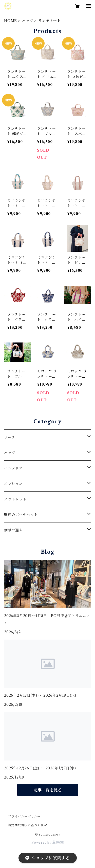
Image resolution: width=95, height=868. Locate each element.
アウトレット (15, 499)
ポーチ (10, 437)
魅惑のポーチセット (21, 515)
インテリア (13, 468)
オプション (13, 484)
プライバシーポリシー (24, 816)
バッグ (28, 21)
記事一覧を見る (48, 790)
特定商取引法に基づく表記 (28, 825)
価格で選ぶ (13, 530)
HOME (11, 21)
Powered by (48, 843)
